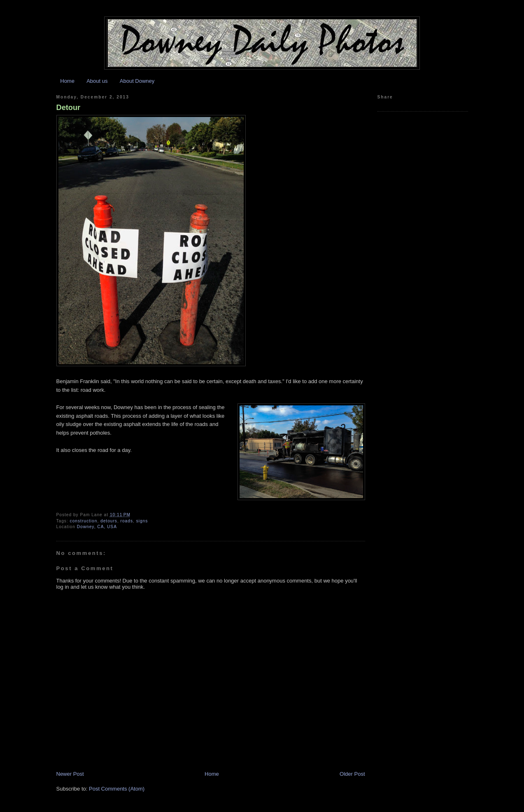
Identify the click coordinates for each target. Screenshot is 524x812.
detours (109, 521)
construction (84, 521)
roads (127, 521)
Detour (69, 108)
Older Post (352, 774)
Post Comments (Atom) (117, 789)
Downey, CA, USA (97, 527)
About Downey (137, 81)
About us (97, 81)
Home (67, 81)
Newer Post (70, 774)
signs (142, 521)
